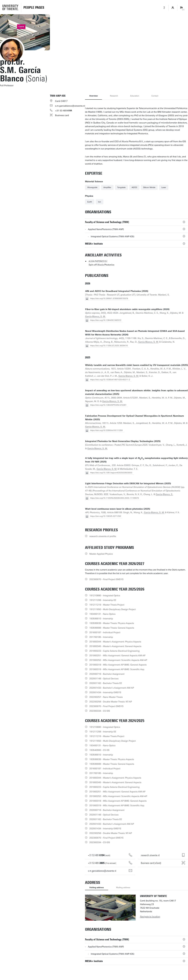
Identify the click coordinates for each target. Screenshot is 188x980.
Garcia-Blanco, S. (164, 494)
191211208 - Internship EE (103, 600)
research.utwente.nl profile (103, 536)
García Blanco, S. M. (97, 448)
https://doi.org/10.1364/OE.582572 (106, 320)
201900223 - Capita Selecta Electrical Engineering (114, 651)
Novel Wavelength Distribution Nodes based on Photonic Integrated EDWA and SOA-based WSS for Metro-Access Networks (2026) (135, 333)
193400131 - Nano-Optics (102, 614)
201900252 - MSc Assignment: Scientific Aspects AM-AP (118, 660)
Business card (62, 115)
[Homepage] (34, 8)
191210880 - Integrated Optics (105, 596)
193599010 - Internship (101, 619)
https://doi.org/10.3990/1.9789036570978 (109, 298)
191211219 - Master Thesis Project (107, 605)
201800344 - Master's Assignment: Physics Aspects (115, 642)
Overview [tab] (94, 96)
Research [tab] (114, 96)
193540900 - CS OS (99, 750)
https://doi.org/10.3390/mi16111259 (106, 430)
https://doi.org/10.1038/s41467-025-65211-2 (110, 380)
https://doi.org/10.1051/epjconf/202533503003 (111, 473)
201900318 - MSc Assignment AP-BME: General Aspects (118, 665)
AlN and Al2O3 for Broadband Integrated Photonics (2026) (117, 291)
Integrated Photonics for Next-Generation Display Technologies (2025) (123, 441)
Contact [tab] (155, 96)
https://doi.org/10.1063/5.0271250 (106, 516)
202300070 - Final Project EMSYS (106, 579)
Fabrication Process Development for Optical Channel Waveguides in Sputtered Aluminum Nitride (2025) (135, 418)
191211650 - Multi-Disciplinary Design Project (113, 609)
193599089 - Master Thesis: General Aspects (112, 628)
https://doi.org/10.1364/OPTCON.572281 (108, 405)
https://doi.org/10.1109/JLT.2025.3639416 (109, 346)
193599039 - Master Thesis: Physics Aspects (112, 623)
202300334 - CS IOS (100, 711)
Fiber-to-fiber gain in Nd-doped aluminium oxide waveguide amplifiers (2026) (127, 309)
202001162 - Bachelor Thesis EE (106, 683)
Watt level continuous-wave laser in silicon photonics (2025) (118, 509)
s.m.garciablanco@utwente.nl (70, 106)
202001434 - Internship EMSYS (105, 692)
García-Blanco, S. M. (95, 317)
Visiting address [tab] (97, 887)
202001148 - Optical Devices (104, 679)
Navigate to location (150, 917)
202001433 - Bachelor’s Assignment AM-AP (112, 688)
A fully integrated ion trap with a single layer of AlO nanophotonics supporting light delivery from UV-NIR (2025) (136, 460)
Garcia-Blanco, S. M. (148, 342)
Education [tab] (135, 96)
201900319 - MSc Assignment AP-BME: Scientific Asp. (117, 669)
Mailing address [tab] (123, 887)
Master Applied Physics (101, 554)
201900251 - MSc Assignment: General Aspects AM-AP (117, 656)
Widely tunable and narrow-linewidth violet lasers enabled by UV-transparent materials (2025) (137, 365)
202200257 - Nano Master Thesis (106, 697)
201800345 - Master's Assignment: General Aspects (115, 646)
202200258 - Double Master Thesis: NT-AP (111, 702)
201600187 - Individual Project (105, 632)
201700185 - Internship (101, 637)
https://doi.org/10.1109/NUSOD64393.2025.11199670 (115, 498)
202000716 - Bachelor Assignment (107, 674)
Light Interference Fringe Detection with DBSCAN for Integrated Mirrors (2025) (128, 484)
